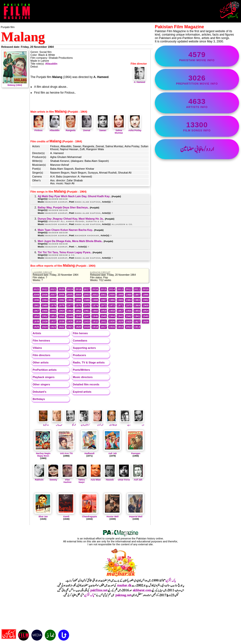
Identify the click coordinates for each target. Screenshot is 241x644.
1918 (95, 327)
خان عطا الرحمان (112, 423)
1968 (145, 305)
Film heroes (80, 333)
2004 (78, 295)
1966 (45, 311)
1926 (145, 322)
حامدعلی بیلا (43, 423)
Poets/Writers (81, 370)
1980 (45, 305)
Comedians (80, 341)
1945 (103, 316)
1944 (112, 316)
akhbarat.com (142, 590)
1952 (45, 316)
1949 (70, 316)
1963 (70, 311)
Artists (37, 333)
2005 (70, 295)
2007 (53, 295)
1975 (87, 305)
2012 (129, 289)
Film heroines (41, 341)
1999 (120, 295)
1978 (61, 305)
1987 (103, 300)
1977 (70, 305)
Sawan (103, 129)
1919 (87, 327)
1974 (95, 305)
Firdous (38, 129)
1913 (137, 327)
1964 (61, 311)
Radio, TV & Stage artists (89, 362)
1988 (95, 300)
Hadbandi (89, 453)
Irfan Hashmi (67, 480)
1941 (137, 316)
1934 (78, 322)
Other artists (41, 362)
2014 (112, 289)
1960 (95, 311)
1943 (120, 316)
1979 (53, 305)
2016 (95, 289)
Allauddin (51, 64)
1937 (53, 322)
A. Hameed (139, 81)
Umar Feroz (124, 478)
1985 (120, 300)
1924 (45, 327)
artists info (197, 103)
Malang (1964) (15, 84)
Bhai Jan (43, 517)
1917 (103, 327)
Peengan (136, 453)
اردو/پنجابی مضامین (197, 149)
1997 (137, 295)
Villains (37, 348)
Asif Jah (138, 478)
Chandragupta (89, 517)
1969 (137, 305)
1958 (112, 311)
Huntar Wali (113, 517)
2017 (87, 289)
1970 (129, 305)
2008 (45, 295)
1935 (70, 322)
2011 (137, 289)
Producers (79, 355)
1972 (112, 305)
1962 (78, 311)
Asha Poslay (135, 129)
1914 (129, 327)
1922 (61, 327)
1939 (36, 322)
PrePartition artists (45, 370)
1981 (36, 305)
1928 (129, 322)
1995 (36, 300)
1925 (36, 327)
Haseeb (110, 478)
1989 (87, 300)
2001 (103, 295)
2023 (36, 289)
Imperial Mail (136, 517)
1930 (112, 322)
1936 (61, 322)
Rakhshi (39, 478)
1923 (53, 327)
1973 (103, 305)
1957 (120, 311)
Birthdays (39, 399)
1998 (129, 295)
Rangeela (71, 129)
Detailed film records (86, 384)
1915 (120, 327)
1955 (137, 311)
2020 (61, 289)
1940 (145, 316)
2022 (45, 289)
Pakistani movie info (197, 56)
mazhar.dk (124, 585)
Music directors (83, 377)
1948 (78, 316)
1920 (78, 327)
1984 (129, 300)
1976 (78, 305)
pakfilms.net (99, 590)
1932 (95, 322)
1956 (129, 311)
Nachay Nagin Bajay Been (43, 455)
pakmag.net (123, 595)
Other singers (41, 384)
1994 (45, 300)
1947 (87, 316)
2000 (112, 295)
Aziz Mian (96, 478)
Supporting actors (84, 348)
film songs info (197, 126)
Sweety (53, 478)
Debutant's (39, 392)
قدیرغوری (98, 423)
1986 (112, 300)
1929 (120, 322)
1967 (36, 311)
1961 (87, 311)
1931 (103, 322)
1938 (45, 322)
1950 (61, 316)
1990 (78, 300)
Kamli (66, 517)
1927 (137, 322)
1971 (120, 305)
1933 (87, 322)
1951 (53, 316)
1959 (103, 311)
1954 (145, 311)
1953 (36, 316)
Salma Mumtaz (119, 130)
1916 (112, 327)
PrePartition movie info (197, 79)
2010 (145, 289)
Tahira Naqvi (82, 480)
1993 (53, 300)
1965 (53, 311)
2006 (61, 295)
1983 (137, 300)
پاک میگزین (171, 581)
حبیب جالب (57, 423)
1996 (145, 295)
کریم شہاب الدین (84, 423)
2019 (70, 289)
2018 (78, 289)
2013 (120, 289)
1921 (70, 327)
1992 (61, 300)
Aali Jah (113, 453)
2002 (95, 295)
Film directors (42, 355)
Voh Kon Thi (66, 453)
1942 (129, 316)
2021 (53, 289)
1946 (95, 316)
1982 (145, 300)
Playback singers (44, 377)
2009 (36, 295)
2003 (87, 295)
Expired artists (82, 392)
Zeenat (87, 129)
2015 (103, 289)
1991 (70, 300)
